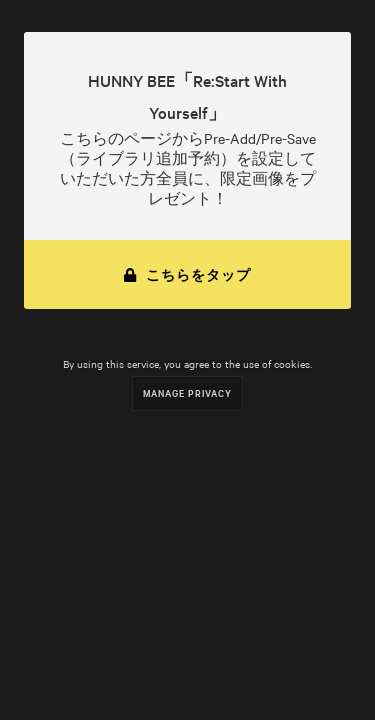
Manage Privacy (187, 392)
